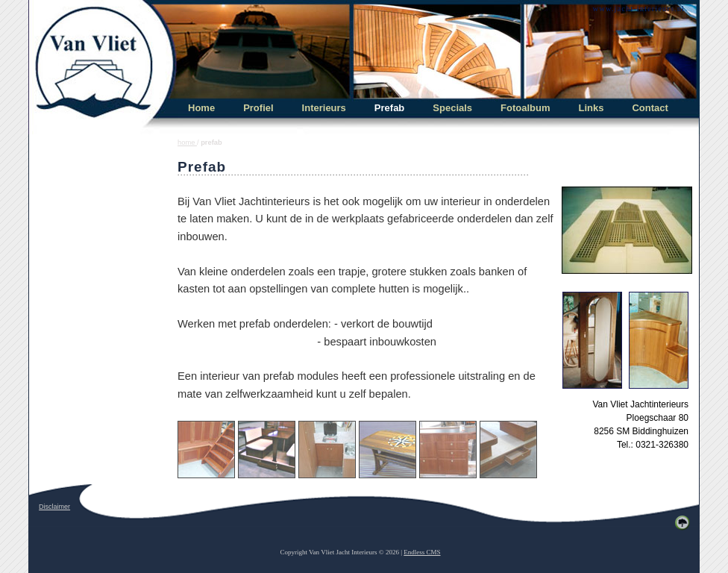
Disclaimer (54, 507)
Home (201, 108)
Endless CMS (422, 552)
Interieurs (324, 108)
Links (591, 108)
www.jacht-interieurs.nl (638, 9)
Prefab (389, 108)
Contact (650, 108)
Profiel (258, 108)
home (187, 143)
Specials (452, 108)
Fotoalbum (525, 108)
